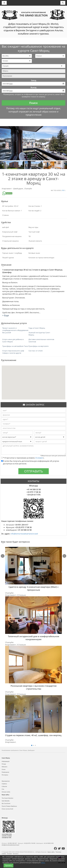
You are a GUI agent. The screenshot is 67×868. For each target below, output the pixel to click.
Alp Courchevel (6, 803)
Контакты (16, 854)
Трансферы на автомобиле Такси (15, 346)
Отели (4, 769)
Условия (39, 458)
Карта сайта (51, 852)
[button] (34, 380)
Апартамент (7, 189)
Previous (3, 165)
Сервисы (4, 784)
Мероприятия (6, 781)
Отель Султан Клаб (7, 809)
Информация (6, 761)
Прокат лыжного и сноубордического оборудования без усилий (15, 330)
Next (64, 165)
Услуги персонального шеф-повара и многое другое (13, 352)
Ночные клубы (6, 792)
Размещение (5, 772)
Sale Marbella (6, 801)
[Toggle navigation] (63, 3)
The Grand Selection (7, 798)
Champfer (28, 189)
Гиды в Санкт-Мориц (37, 328)
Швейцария (18, 189)
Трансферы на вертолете (39, 346)
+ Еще (6, 315)
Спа (3, 789)
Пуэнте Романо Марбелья (9, 806)
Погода (4, 764)
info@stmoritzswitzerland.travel (24, 534)
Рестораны (5, 775)
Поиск (33, 103)
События (4, 786)
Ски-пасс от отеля (36, 351)
